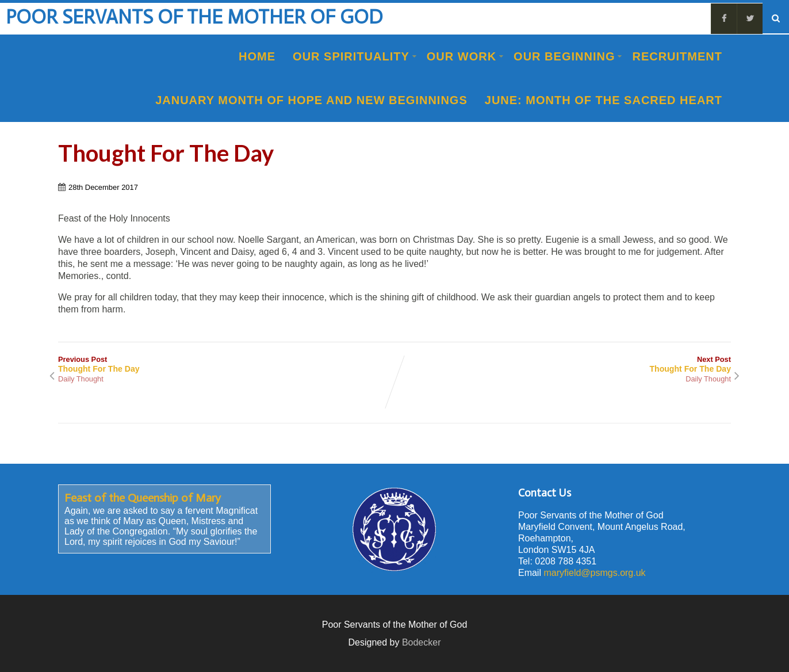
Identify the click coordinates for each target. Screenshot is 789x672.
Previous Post (226, 364)
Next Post (563, 364)
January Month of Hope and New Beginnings (311, 100)
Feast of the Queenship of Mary (143, 498)
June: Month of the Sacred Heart (604, 100)
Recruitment (677, 56)
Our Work (465, 56)
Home (257, 56)
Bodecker (422, 642)
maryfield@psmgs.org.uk (594, 573)
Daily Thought (81, 379)
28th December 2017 (103, 187)
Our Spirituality (355, 56)
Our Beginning (568, 56)
